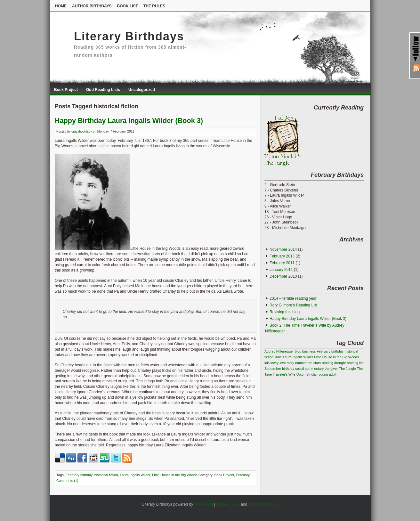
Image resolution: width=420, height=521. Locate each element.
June (278, 357)
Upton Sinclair (307, 374)
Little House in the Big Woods (175, 475)
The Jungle (347, 369)
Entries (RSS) (228, 504)
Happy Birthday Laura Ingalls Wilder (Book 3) (129, 121)
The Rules (154, 6)
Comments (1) (67, 481)
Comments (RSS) (263, 504)
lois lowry (271, 363)
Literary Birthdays (129, 36)
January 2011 (281, 270)
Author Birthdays (92, 6)
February (243, 475)
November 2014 (283, 249)
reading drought (334, 363)
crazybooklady (82, 131)
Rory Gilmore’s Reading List (293, 305)
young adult (327, 374)
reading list (355, 363)
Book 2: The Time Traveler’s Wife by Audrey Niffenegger (305, 328)
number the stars (308, 363)
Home (61, 6)
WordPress (204, 504)
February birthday (79, 475)
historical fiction (106, 475)
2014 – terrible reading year (293, 298)
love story (287, 363)
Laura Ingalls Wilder (135, 475)
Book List (128, 6)
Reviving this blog (285, 312)
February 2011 (282, 263)
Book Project (66, 90)
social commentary (309, 369)
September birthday (279, 369)
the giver (331, 369)
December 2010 (283, 276)
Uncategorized (142, 90)
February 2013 (282, 256)
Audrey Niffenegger (279, 351)
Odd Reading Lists (103, 90)
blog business (305, 351)
